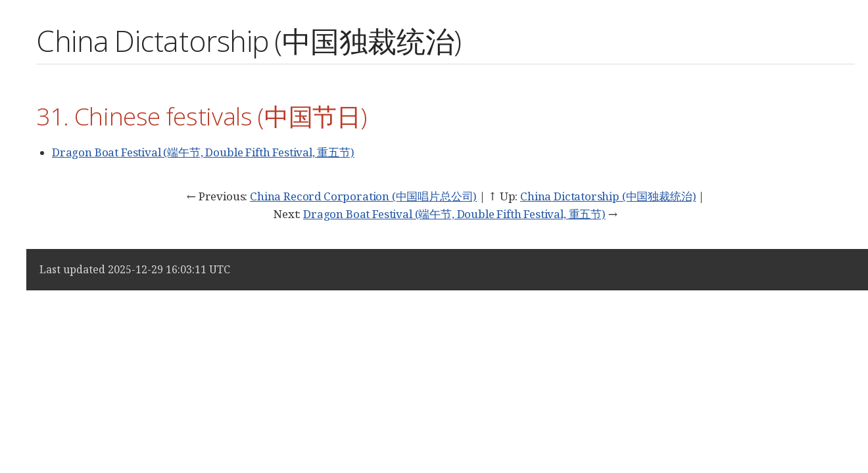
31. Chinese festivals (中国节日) (202, 116)
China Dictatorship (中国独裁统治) (608, 196)
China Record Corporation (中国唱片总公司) (363, 196)
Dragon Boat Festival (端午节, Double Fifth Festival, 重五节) (203, 152)
